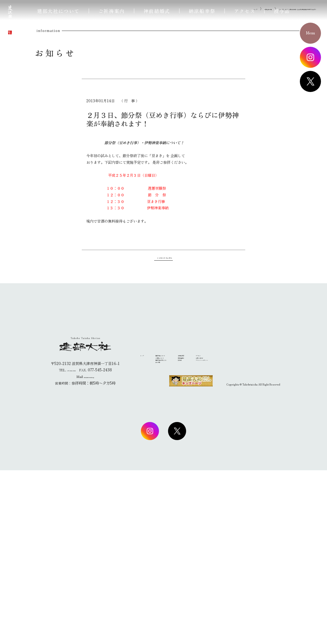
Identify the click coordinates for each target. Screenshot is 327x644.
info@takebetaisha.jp (89, 550)
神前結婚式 (157, 11)
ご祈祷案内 (112, 11)
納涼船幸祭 (202, 11)
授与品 (282, 11)
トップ (174, 163)
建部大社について (58, 11)
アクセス (245, 11)
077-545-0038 (71, 544)
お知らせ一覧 (196, 163)
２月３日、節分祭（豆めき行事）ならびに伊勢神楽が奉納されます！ (265, 163)
